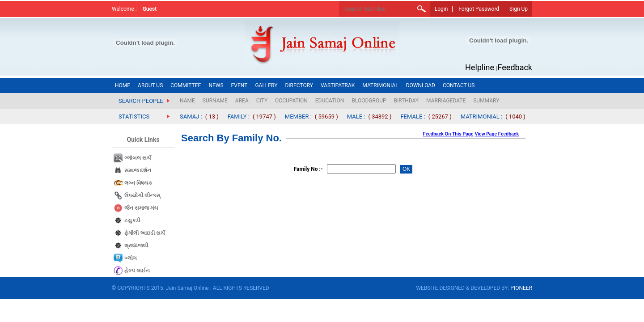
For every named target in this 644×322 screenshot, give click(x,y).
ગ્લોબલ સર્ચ (138, 158)
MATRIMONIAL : (482, 117)
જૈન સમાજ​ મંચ (141, 208)
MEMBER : (298, 117)
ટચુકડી (132, 220)
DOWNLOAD (421, 85)
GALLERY (266, 85)
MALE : (356, 117)
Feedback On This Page (448, 134)
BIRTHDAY (407, 101)
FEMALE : (413, 117)
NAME (187, 101)
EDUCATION (330, 101)
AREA (242, 101)
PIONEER (521, 288)
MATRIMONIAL (380, 85)
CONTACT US (459, 85)
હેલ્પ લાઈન (137, 271)
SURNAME (215, 101)
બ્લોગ (131, 258)
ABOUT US (150, 85)
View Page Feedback (497, 134)
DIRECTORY (299, 85)
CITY (262, 101)
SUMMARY (486, 101)
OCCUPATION (291, 101)
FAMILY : (239, 117)
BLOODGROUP (369, 101)
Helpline (480, 67)
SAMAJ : (191, 117)
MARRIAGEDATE (446, 101)
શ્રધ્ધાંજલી (136, 246)
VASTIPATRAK (338, 85)
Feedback (515, 67)
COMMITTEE (186, 85)
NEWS (216, 85)
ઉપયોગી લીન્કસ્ (142, 195)
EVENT (239, 85)
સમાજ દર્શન (138, 170)
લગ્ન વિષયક (138, 183)
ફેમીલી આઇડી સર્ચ (145, 233)
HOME (123, 85)
